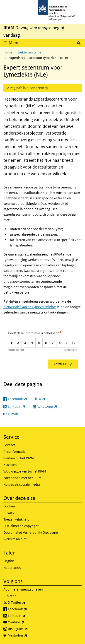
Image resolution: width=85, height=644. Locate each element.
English (9, 561)
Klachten (10, 465)
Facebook (28, 609)
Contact (9, 445)
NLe (48, 160)
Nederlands (12, 568)
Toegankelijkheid (16, 519)
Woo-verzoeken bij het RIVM (25, 471)
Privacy (9, 513)
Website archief (15, 539)
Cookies (9, 506)
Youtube (26, 622)
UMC (77, 193)
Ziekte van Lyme (29, 52)
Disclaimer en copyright (21, 526)
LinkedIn (27, 616)
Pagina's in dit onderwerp (29, 88)
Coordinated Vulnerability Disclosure (31, 532)
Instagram (28, 629)
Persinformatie (15, 452)
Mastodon (27, 635)
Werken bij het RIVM (19, 458)
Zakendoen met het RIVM (22, 478)
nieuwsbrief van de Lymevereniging (32, 307)
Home (8, 52)
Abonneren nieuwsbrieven (23, 589)
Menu (14, 43)
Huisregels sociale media (22, 484)
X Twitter (27, 603)
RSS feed (10, 596)
